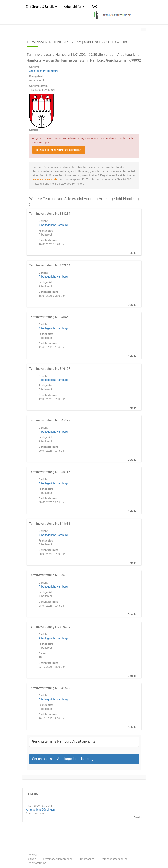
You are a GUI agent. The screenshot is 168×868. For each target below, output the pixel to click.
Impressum (87, 859)
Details (132, 253)
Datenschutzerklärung (114, 859)
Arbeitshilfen (73, 7)
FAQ (94, 7)
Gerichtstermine (36, 863)
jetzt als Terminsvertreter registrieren (59, 150)
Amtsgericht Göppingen (40, 809)
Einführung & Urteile (40, 7)
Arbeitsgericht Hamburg (44, 71)
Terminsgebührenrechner (58, 859)
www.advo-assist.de (45, 180)
